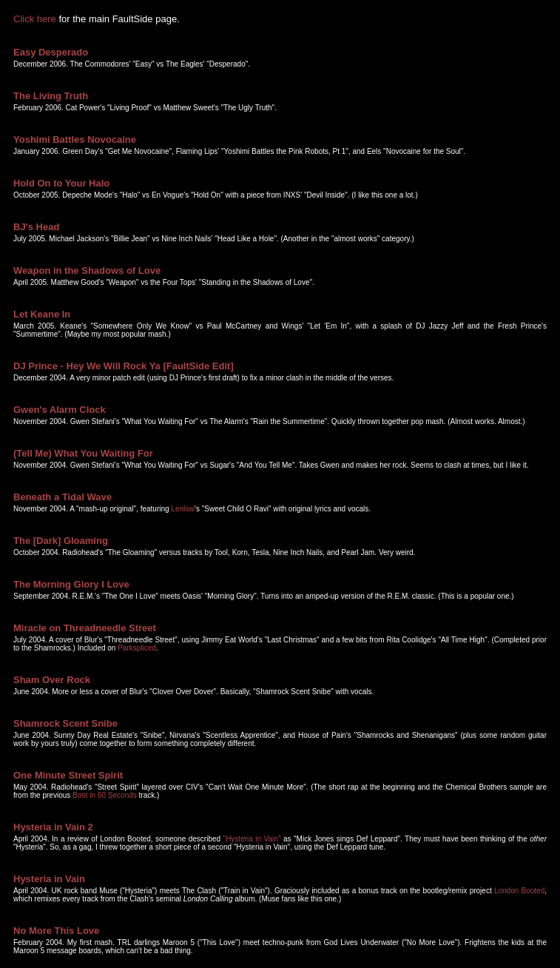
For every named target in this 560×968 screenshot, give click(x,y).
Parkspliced (137, 648)
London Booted (519, 891)
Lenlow (183, 509)
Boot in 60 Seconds (105, 795)
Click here (35, 19)
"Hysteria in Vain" (252, 839)
